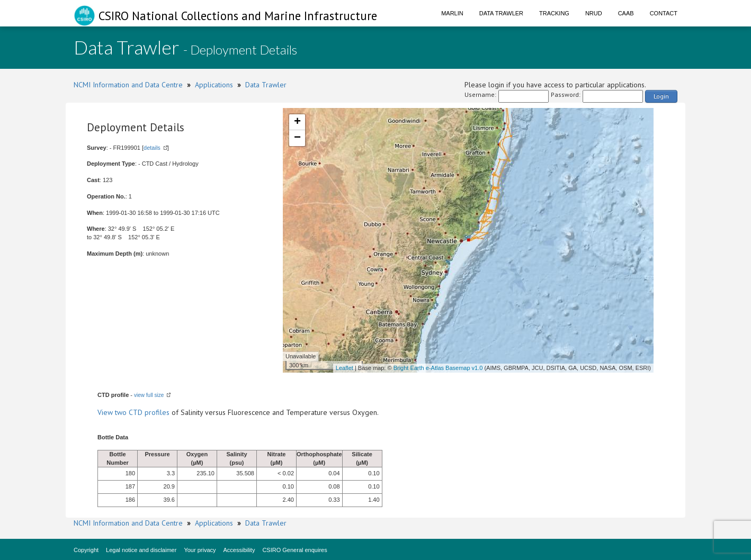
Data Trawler (501, 13)
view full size (149, 395)
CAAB (626, 13)
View (106, 412)
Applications (214, 85)
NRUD (594, 13)
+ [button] (297, 122)
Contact (664, 13)
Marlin (452, 13)
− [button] (297, 138)
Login (661, 96)
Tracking (554, 13)
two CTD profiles (142, 412)
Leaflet (345, 368)
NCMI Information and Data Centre (128, 85)
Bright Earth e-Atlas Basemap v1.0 (438, 368)
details (152, 148)
